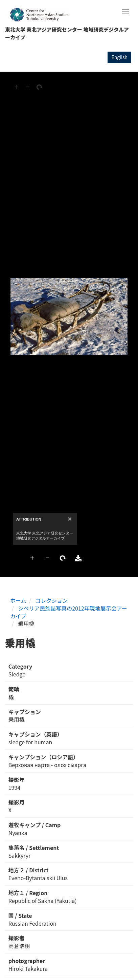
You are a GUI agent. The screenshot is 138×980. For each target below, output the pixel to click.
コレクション (51, 600)
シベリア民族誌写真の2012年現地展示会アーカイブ (69, 612)
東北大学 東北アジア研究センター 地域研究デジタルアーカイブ (67, 33)
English (119, 57)
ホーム (18, 600)
